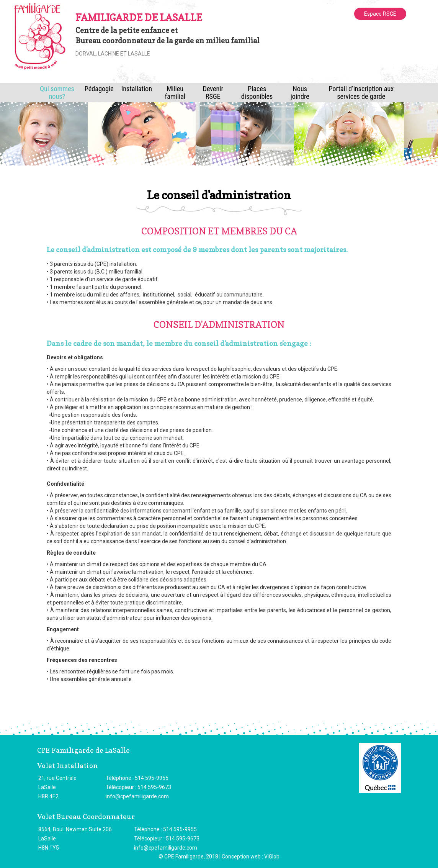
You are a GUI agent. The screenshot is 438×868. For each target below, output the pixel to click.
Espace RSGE (380, 14)
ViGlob (272, 857)
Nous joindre (300, 93)
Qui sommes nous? (57, 93)
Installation (137, 89)
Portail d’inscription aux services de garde (361, 93)
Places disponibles (257, 93)
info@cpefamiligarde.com (137, 796)
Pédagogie (99, 89)
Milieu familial (175, 93)
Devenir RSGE (213, 93)
